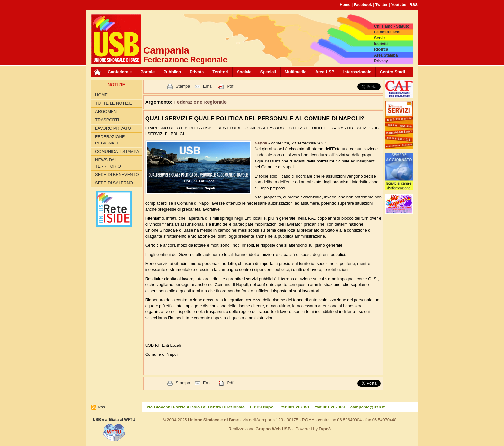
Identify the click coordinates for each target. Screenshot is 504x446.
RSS (414, 5)
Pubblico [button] (172, 72)
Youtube (399, 5)
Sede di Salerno (114, 183)
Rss (102, 407)
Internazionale (357, 72)
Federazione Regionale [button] (200, 102)
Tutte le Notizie (114, 103)
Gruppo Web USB (273, 429)
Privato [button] (197, 72)
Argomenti (108, 112)
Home (345, 5)
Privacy (381, 61)
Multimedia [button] (296, 72)
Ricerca (381, 49)
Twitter (382, 5)
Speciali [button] (268, 72)
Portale (148, 72)
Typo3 (325, 429)
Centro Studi (392, 72)
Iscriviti (381, 44)
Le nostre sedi (387, 32)
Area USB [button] (325, 72)
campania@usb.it (368, 407)
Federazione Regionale (110, 140)
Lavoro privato (113, 128)
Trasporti (107, 120)
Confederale (120, 72)
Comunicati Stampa (117, 151)
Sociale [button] (244, 72)
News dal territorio (108, 163)
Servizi (380, 38)
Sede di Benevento (117, 175)
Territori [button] (220, 72)
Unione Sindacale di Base (213, 420)
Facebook (363, 5)
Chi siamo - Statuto (392, 26)
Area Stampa (386, 55)
